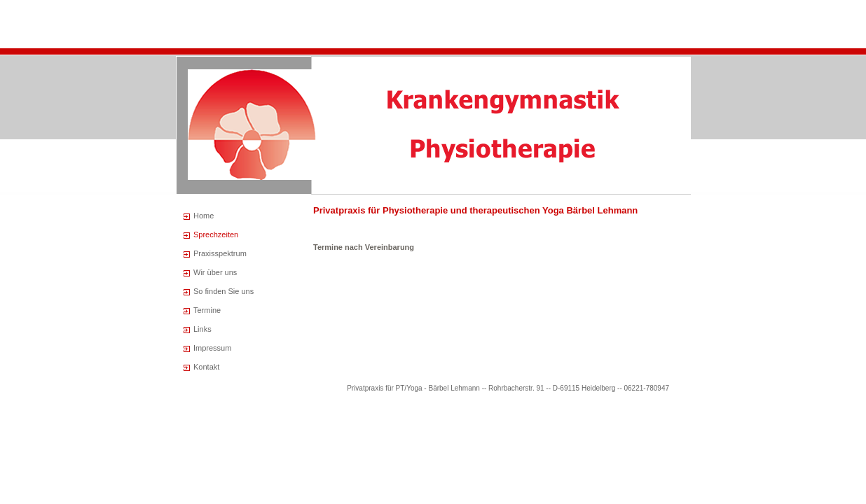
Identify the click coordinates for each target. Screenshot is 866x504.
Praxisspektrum (220, 253)
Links (202, 329)
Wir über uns (215, 272)
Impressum (212, 348)
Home (204, 216)
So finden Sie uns (224, 291)
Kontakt (206, 367)
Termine (207, 310)
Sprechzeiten (216, 234)
